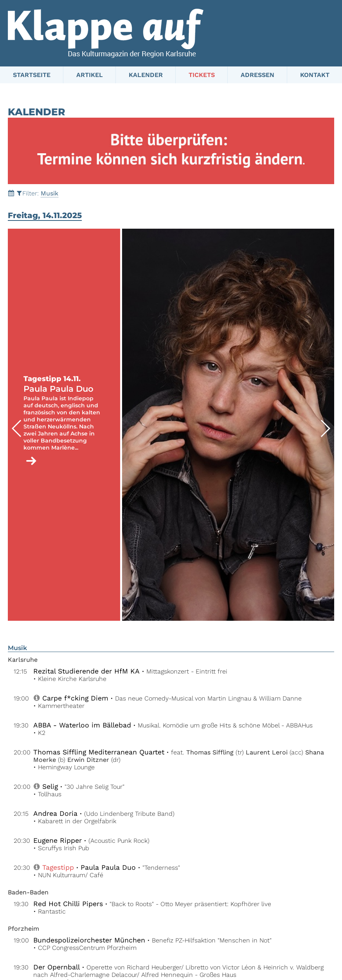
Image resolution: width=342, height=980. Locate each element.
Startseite (32, 75)
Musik (49, 193)
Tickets (202, 75)
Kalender (146, 75)
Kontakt (315, 75)
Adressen (257, 75)
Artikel (90, 75)
